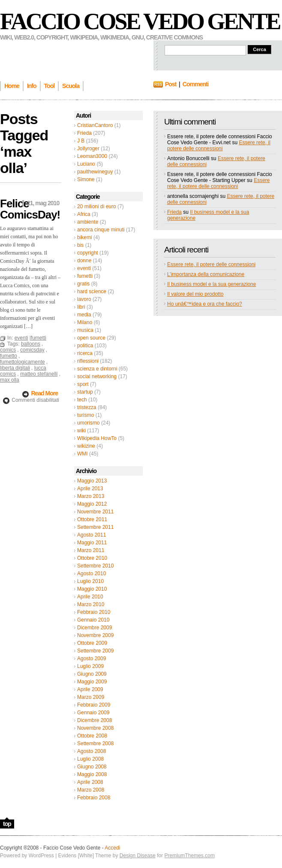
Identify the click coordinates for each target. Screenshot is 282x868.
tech (82, 400)
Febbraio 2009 (94, 705)
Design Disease (138, 856)
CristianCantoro (95, 125)
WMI (82, 454)
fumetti (85, 276)
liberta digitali (15, 368)
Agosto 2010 (91, 574)
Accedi (112, 848)
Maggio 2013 (92, 481)
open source (91, 338)
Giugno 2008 (92, 767)
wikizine (86, 446)
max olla (10, 380)
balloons (31, 344)
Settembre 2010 (95, 566)
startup (85, 392)
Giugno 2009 (92, 674)
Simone (86, 179)
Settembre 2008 (95, 744)
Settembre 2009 (95, 651)
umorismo (88, 423)
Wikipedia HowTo (97, 438)
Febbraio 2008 (94, 798)
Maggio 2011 (92, 543)
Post (171, 84)
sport (83, 384)
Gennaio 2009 (93, 713)
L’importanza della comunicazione (206, 274)
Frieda (84, 133)
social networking (97, 376)
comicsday (32, 350)
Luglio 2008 (90, 759)
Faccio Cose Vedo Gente (140, 21)
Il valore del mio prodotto (195, 294)
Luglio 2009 (90, 666)
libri (81, 307)
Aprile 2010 (90, 597)
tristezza (87, 407)
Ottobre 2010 (92, 558)
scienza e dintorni (97, 369)
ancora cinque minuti (101, 230)
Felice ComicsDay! (30, 209)
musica (85, 330)
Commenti (195, 84)
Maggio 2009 (92, 682)
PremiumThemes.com (190, 856)
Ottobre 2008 (92, 736)
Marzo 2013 (91, 496)
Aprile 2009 (90, 689)
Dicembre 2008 (94, 720)
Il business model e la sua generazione (211, 284)
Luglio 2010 (90, 581)
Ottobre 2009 (92, 643)
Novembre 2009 (95, 635)
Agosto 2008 (91, 751)
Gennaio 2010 (93, 620)
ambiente (88, 222)
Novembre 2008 (95, 728)
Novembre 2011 (95, 512)
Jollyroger (88, 149)
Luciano (86, 164)
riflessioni (88, 361)
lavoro (84, 299)
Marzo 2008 (91, 790)
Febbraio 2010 (94, 612)
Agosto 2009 (91, 659)
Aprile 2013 (90, 489)
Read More (44, 393)
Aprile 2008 (90, 782)
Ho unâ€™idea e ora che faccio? (205, 304)
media (84, 315)
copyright (88, 253)
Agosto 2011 (91, 535)
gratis (83, 284)
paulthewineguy (95, 172)
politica (85, 346)
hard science (92, 291)
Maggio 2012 (92, 504)
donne (84, 261)
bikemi (85, 237)
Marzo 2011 (91, 550)
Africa (84, 214)
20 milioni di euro (97, 206)
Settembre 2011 (95, 527)
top (7, 824)
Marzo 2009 (91, 697)
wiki (81, 431)
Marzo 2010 (91, 604)
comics (8, 350)
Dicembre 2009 (94, 628)
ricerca (85, 353)
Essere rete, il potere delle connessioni (219, 146)
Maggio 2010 (92, 589)
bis (80, 245)
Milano (85, 322)
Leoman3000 (92, 156)
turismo (85, 415)
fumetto (9, 356)
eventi (84, 268)
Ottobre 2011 (92, 519)
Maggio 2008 (92, 774)
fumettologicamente (22, 362)
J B (81, 141)
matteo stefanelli (39, 374)
